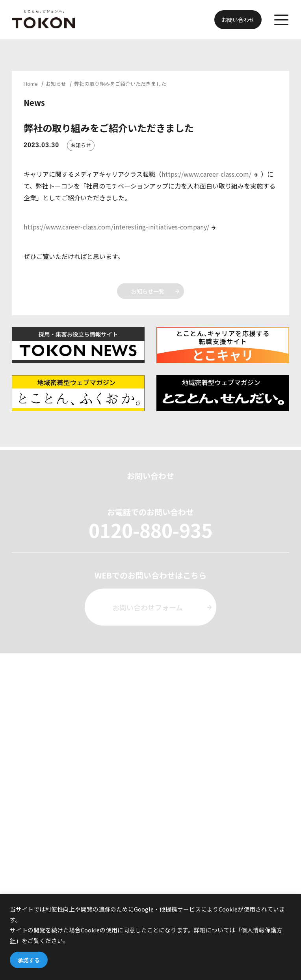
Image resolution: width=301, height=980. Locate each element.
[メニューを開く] (281, 20)
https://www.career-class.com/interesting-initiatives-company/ (116, 227)
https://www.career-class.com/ (206, 174)
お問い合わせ (238, 20)
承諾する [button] (29, 960)
